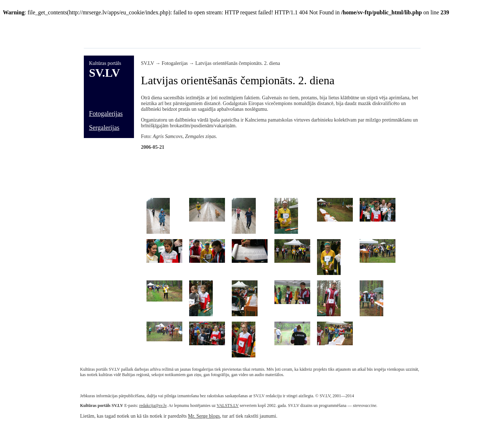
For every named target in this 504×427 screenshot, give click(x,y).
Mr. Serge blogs (204, 416)
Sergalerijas (104, 128)
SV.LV (105, 73)
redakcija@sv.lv (153, 405)
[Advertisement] (214, 32)
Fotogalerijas (106, 114)
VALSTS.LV (228, 405)
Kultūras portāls (105, 63)
